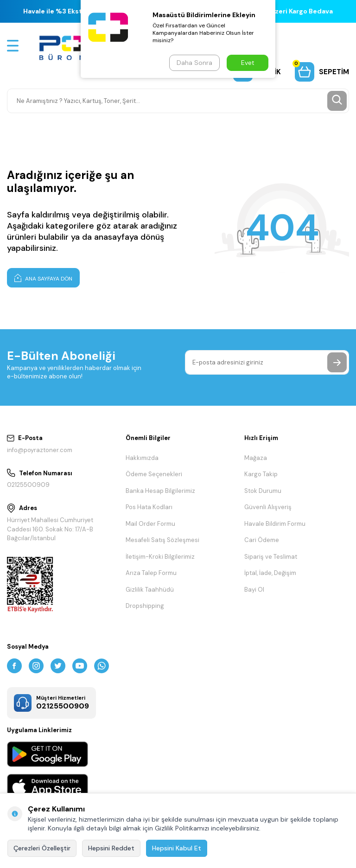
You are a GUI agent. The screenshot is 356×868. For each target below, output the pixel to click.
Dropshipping (145, 606)
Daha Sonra (194, 63)
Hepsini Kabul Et (177, 848)
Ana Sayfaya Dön (43, 278)
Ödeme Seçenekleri (154, 474)
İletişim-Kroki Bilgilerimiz (160, 557)
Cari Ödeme (262, 540)
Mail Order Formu (150, 524)
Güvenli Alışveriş (268, 507)
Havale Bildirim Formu (275, 524)
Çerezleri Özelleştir (42, 848)
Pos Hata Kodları (149, 507)
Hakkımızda (142, 458)
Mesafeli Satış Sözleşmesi (162, 540)
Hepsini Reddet (111, 848)
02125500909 (28, 485)
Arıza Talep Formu (151, 573)
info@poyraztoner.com (40, 450)
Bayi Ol (254, 590)
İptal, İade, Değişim (270, 573)
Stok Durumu (263, 491)
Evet (248, 63)
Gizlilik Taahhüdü (150, 590)
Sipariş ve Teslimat (271, 557)
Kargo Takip (261, 474)
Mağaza (256, 458)
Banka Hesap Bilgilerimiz (160, 491)
